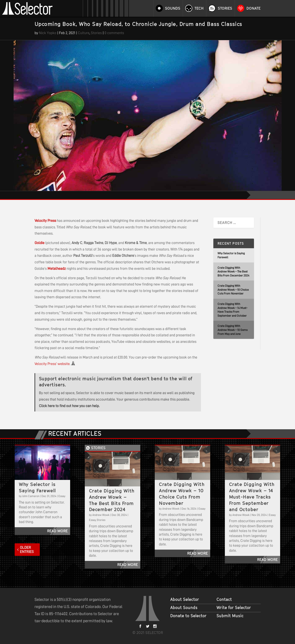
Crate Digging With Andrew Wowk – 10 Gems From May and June (233, 330)
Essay (62, 496)
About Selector (185, 599)
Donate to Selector (188, 616)
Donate (253, 8)
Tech (199, 8)
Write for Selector (234, 608)
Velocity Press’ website (52, 364)
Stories (225, 8)
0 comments (114, 33)
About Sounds (184, 608)
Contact (224, 599)
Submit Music (230, 616)
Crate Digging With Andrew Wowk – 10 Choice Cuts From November (233, 290)
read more (57, 531)
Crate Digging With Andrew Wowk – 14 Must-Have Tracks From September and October (252, 497)
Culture (84, 33)
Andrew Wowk (101, 515)
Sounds (173, 8)
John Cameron (31, 496)
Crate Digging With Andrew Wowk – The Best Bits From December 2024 (233, 272)
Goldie (39, 243)
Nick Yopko (48, 33)
